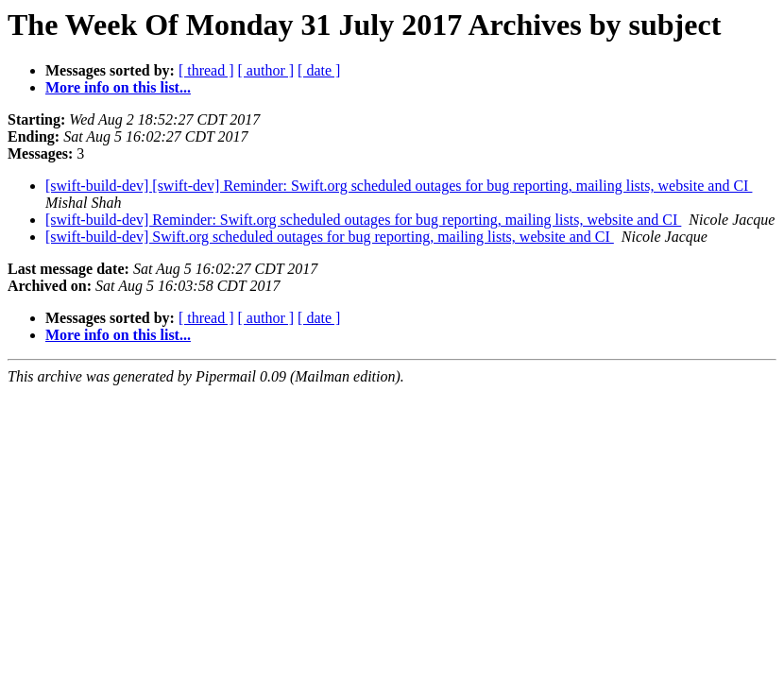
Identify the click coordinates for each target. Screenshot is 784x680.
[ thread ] (206, 70)
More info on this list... (118, 87)
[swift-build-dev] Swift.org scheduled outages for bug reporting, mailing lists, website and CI (330, 237)
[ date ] (319, 70)
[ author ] (266, 70)
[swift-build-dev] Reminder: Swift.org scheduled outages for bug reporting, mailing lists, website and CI (363, 220)
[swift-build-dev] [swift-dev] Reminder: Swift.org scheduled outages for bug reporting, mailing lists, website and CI (399, 186)
